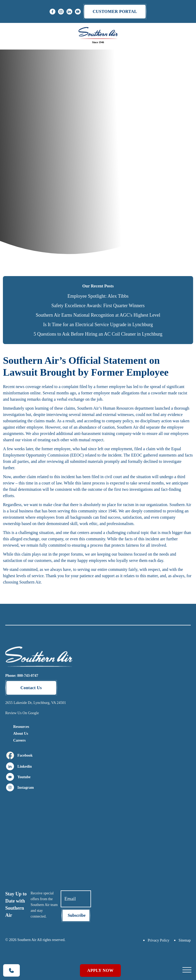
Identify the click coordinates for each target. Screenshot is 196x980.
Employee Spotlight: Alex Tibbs (98, 296)
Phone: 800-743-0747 (22, 676)
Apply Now (101, 970)
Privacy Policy (159, 940)
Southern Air (180, 505)
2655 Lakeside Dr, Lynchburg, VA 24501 (36, 703)
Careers (19, 740)
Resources (21, 727)
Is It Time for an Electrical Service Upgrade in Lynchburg (98, 325)
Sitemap (185, 940)
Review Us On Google (22, 713)
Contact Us (31, 688)
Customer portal (115, 11)
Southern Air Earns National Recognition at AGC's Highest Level (98, 315)
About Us (21, 734)
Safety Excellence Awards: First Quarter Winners (98, 306)
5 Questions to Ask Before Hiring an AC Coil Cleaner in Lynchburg (98, 334)
